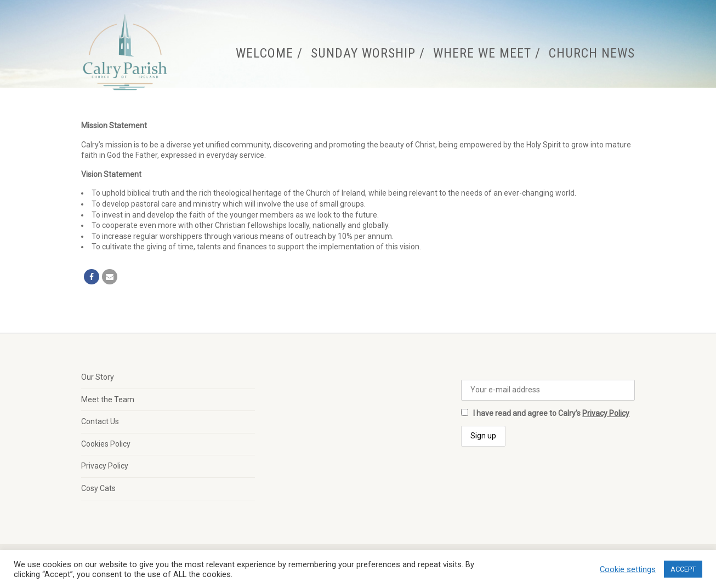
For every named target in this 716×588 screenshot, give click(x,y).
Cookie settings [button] (628, 569)
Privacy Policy (105, 466)
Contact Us (100, 421)
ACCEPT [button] (683, 569)
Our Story (98, 377)
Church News (592, 53)
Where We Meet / (487, 53)
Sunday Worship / (368, 53)
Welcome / (269, 53)
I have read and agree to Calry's (545, 413)
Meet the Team (108, 399)
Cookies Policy (106, 444)
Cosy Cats (98, 488)
